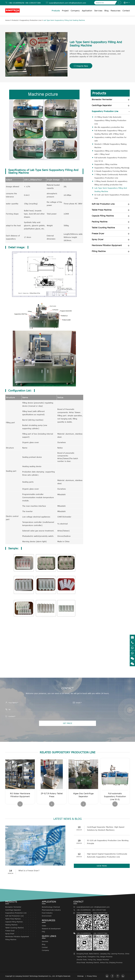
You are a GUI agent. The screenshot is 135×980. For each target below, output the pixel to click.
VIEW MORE (102, 866)
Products (56, 11)
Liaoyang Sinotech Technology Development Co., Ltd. (35, 976)
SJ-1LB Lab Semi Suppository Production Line (112, 196)
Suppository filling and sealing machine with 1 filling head (111, 153)
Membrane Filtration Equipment (107, 245)
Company (75, 11)
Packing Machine (100, 222)
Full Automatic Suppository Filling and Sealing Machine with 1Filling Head (110, 132)
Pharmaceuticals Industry (51, 910)
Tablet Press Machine (102, 210)
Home (7, 20)
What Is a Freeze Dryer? (29, 871)
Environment (47, 916)
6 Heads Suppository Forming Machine (111, 171)
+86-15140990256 (16, 3)
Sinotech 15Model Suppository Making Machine (110, 146)
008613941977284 (101, 921)
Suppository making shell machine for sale (110, 139)
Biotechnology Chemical (51, 907)
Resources (115, 11)
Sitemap (81, 976)
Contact (126, 11)
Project (65, 11)
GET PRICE (68, 723)
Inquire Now (81, 66)
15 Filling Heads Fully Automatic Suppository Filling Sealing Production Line (110, 120)
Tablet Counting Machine (103, 228)
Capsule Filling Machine (103, 216)
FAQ (43, 932)
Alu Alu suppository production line (109, 127)
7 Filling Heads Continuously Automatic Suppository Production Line (111, 176)
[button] (8, 54)
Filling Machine (99, 251)
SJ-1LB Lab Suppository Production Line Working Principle (108, 842)
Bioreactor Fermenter (102, 99)
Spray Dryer (98, 239)
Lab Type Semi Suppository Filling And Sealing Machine (64, 20)
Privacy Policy (92, 976)
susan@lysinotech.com (59, 3)
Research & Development (51, 929)
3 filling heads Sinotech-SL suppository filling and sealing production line (111, 183)
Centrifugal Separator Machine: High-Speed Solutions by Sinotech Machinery (106, 829)
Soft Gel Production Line (103, 204)
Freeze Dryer (98, 233)
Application (87, 11)
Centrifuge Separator (102, 105)
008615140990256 (84, 921)
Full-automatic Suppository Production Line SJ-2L (111, 159)
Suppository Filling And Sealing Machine (111, 168)
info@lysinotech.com (77, 3)
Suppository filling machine (106, 164)
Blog (106, 11)
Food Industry (47, 913)
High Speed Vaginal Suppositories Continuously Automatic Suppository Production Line (107, 855)
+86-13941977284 (33, 3)
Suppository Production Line (31, 20)
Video (44, 926)
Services (98, 11)
